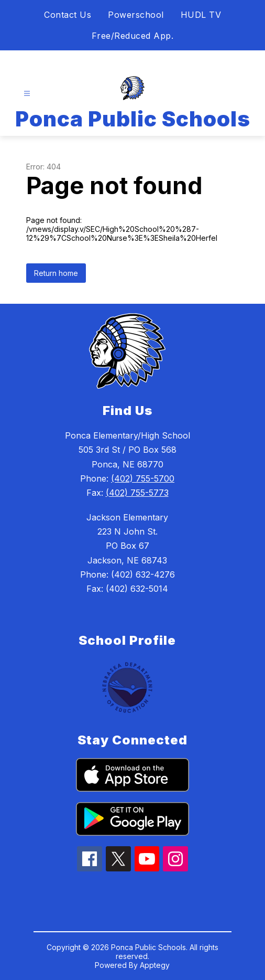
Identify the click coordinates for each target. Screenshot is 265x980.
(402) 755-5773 (137, 493)
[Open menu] (27, 94)
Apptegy (155, 965)
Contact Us (68, 15)
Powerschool (136, 15)
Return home (56, 273)
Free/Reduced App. (133, 36)
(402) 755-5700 (143, 478)
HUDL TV (201, 15)
